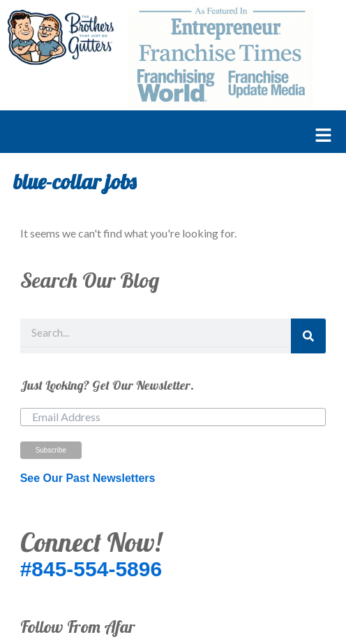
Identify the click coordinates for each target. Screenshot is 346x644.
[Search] (308, 336)
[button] (166, 136)
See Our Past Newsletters (88, 478)
